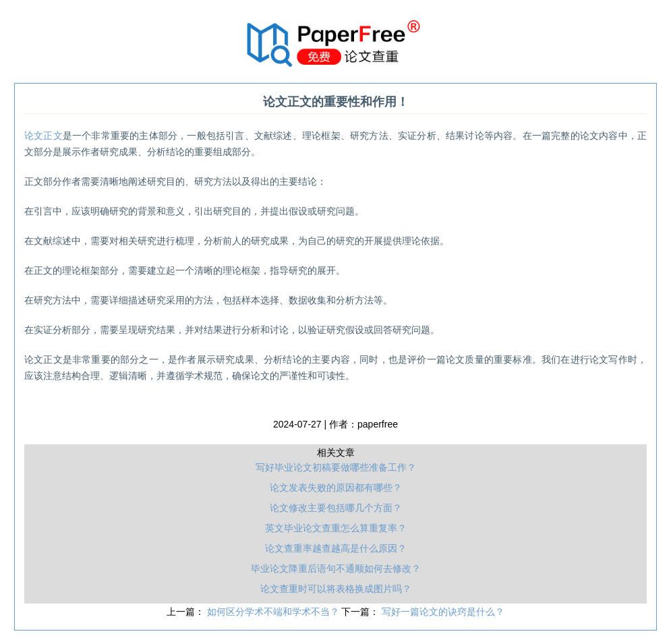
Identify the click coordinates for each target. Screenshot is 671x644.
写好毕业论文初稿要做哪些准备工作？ (336, 467)
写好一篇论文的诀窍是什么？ (443, 612)
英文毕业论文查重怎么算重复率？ (336, 528)
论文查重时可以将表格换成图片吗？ (336, 589)
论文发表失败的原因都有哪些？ (336, 488)
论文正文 (43, 136)
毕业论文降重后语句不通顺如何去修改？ (336, 568)
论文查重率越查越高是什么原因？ (336, 548)
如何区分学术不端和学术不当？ (274, 612)
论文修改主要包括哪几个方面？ (336, 508)
